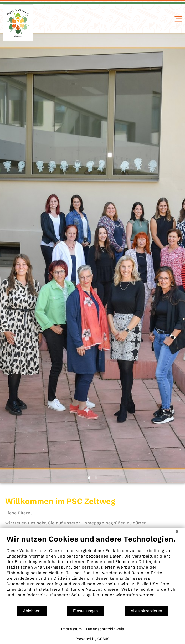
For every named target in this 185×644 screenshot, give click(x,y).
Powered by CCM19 (93, 639)
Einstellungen (86, 611)
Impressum (71, 629)
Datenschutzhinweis (105, 629)
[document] (92, 570)
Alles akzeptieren (146, 611)
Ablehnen (32, 611)
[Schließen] (177, 532)
